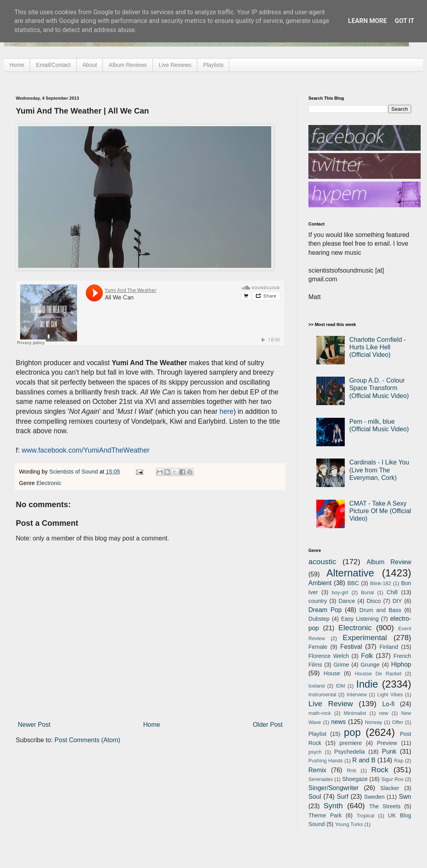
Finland (389, 647)
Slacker (390, 788)
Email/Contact (53, 65)
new (384, 713)
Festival (351, 647)
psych (315, 752)
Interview (357, 695)
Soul (315, 797)
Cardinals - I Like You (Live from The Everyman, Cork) (379, 470)
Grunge (370, 665)
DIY (397, 601)
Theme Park (325, 815)
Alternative (350, 573)
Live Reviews (175, 65)
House (332, 673)
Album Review (389, 562)
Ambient (320, 583)
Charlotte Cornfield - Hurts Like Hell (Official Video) (377, 347)
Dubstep (319, 619)
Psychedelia (350, 752)
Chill (392, 592)
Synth (333, 806)
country (318, 601)
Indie (367, 684)
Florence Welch (329, 656)
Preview (387, 743)
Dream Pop (325, 610)
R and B (364, 760)
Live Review (331, 704)
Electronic (49, 483)
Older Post (268, 725)
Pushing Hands (326, 761)
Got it (404, 21)
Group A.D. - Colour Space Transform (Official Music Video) (379, 388)
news (338, 722)
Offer (397, 722)
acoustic (322, 562)
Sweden (374, 797)
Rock (380, 770)
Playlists (213, 65)
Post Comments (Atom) (87, 740)
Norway (373, 722)
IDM (340, 686)
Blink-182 (381, 583)
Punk (389, 751)
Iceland (316, 686)
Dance (347, 601)
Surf (343, 797)
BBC (353, 583)
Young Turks (349, 824)
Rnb (352, 770)
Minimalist (355, 713)
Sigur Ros (392, 779)
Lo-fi (388, 704)
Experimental (365, 638)
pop (352, 732)
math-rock (320, 713)
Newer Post (34, 725)
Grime (341, 665)
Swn (405, 797)
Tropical (366, 816)
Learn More (367, 21)
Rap (399, 761)
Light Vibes (390, 695)
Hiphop (401, 664)
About (90, 65)
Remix (317, 770)
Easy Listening (360, 619)
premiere (351, 743)
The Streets (385, 806)
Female (318, 647)
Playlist (317, 734)
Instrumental (322, 695)
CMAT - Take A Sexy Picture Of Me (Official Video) (380, 511)
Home (17, 65)
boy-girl (340, 592)
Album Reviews (128, 65)
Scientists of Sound (75, 472)
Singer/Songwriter (333, 788)
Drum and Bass (380, 610)
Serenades (321, 779)
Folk (367, 656)
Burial (367, 592)
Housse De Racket (378, 674)
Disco (374, 601)
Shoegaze (355, 779)
